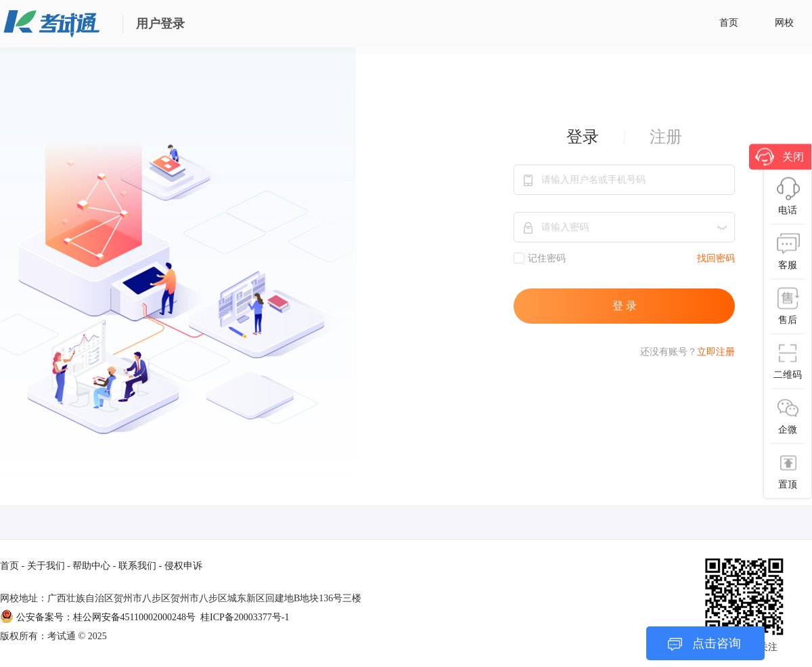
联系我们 (137, 566)
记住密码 (540, 258)
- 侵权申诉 (181, 566)
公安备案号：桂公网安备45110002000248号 (99, 617)
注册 (666, 137)
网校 (784, 23)
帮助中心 (91, 566)
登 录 (625, 306)
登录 (583, 137)
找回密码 (716, 258)
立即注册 (716, 352)
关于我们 (46, 566)
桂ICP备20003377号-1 (245, 617)
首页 (729, 23)
